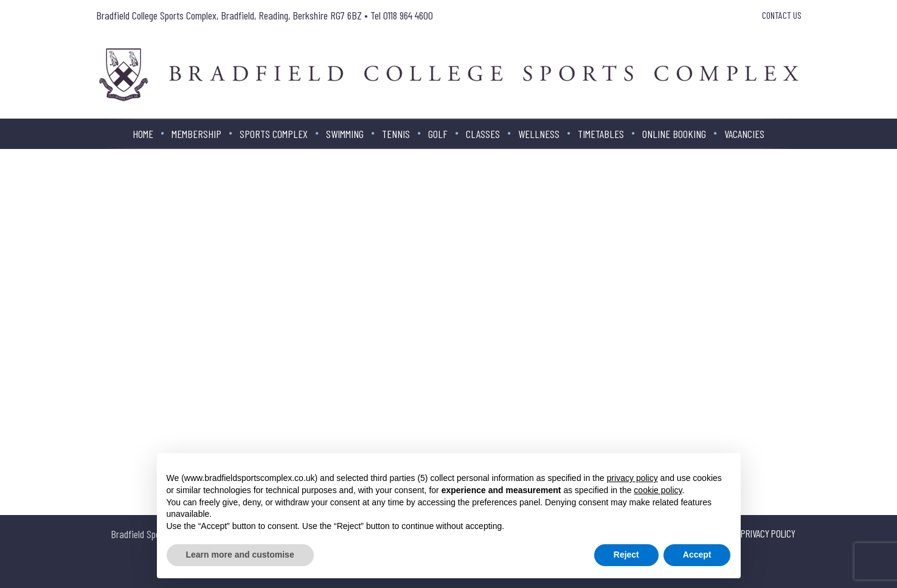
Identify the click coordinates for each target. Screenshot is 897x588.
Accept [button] (697, 555)
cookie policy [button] (658, 490)
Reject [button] (626, 555)
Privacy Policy (768, 533)
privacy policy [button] (632, 478)
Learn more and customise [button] (240, 555)
